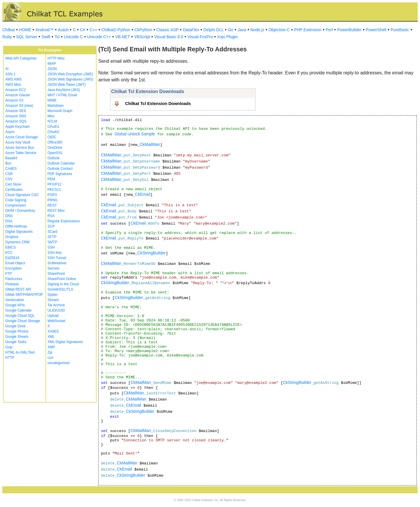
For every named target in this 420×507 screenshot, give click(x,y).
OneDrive (55, 148)
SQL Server (27, 37)
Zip (50, 352)
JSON (52, 69)
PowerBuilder (349, 30)
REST (52, 205)
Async (10, 132)
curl (50, 358)
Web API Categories (21, 58)
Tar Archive (56, 305)
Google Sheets (17, 337)
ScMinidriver (57, 263)
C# (83, 30)
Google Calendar (19, 310)
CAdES (11, 169)
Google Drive (15, 326)
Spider (53, 295)
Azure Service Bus (20, 148)
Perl (329, 30)
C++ (93, 30)
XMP (51, 347)
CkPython (143, 30)
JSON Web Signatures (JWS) (70, 79)
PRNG (53, 200)
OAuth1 (54, 127)
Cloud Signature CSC (22, 195)
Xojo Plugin (227, 37)
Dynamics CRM (17, 242)
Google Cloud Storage (23, 321)
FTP (9, 274)
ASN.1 (10, 74)
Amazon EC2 (16, 90)
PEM (51, 179)
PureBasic (400, 30)
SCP (51, 226)
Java (242, 30)
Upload (53, 316)
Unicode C (73, 37)
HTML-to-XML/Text (20, 352)
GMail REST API (18, 289)
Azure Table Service (21, 153)
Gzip (9, 347)
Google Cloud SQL (20, 316)
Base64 (11, 158)
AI (7, 69)
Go (231, 30)
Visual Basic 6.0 (169, 37)
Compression (16, 205)
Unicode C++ (99, 37)
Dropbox (12, 237)
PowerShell (376, 30)
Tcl (57, 37)
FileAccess (14, 279)
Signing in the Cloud (63, 284)
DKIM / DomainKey (20, 211)
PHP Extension (308, 30)
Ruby (7, 37)
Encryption (14, 268)
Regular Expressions (64, 221)
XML (51, 337)
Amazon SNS (16, 116)
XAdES (53, 331)
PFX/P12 (55, 184)
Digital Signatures (19, 232)
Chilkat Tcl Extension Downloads (158, 104)
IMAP (52, 64)
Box (8, 163)
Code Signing (16, 200)
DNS (9, 216)
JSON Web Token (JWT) (67, 85)
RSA (51, 216)
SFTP (52, 237)
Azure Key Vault (18, 142)
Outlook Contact (60, 169)
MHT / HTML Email (62, 95)
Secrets (54, 268)
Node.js (257, 30)
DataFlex (191, 30)
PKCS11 (54, 190)
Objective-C (279, 30)
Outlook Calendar (61, 163)
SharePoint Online (62, 279)
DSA (9, 221)
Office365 (55, 142)
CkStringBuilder (152, 253)
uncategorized (58, 363)
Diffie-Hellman (16, 226)
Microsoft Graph (60, 111)
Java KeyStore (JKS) (64, 90)
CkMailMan (150, 144)
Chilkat (9, 30)
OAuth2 (54, 132)
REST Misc (56, 211)
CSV (9, 179)
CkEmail (143, 194)
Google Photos (17, 331)
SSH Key (55, 253)
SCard (52, 232)
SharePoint (56, 274)
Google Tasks (16, 342)
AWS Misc (13, 85)
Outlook (54, 158)
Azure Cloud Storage (21, 137)
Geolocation (15, 300)
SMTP (52, 242)
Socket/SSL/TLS (60, 289)
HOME (25, 30)
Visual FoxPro (200, 37)
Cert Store (13, 184)
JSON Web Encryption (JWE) (70, 74)
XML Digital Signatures (65, 342)
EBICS (10, 247)
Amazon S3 (14, 100)
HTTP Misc (56, 58)
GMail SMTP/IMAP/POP (24, 295)
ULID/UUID (56, 310)
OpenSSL (55, 153)
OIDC (52, 137)
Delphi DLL (213, 30)
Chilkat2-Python (116, 30)
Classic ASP (167, 30)
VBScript (142, 37)
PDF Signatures (60, 174)
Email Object (15, 263)
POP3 (52, 195)
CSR (9, 174)
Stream (53, 300)
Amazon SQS (16, 121)
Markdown (56, 106)
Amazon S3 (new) (19, 106)
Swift (46, 37)
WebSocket (56, 321)
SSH (51, 247)
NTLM (52, 121)
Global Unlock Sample (135, 134)
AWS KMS (13, 79)
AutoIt (63, 30)
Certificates (14, 190)
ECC (9, 253)
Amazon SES (16, 111)
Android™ (45, 30)
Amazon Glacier (18, 95)
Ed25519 (12, 258)
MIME (52, 100)
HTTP (10, 358)
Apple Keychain (17, 127)
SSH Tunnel (57, 258)
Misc (51, 116)
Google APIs (15, 305)
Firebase (12, 284)
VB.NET (123, 37)
